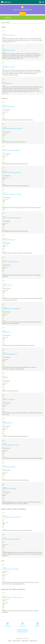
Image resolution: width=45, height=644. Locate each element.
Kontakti (10, 641)
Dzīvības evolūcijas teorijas (9, 50)
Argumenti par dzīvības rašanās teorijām (12, 194)
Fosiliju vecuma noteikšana (8, 399)
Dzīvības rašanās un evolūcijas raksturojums (13, 597)
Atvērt (22, 13)
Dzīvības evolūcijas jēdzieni (9, 107)
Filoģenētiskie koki (6, 332)
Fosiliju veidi (5, 377)
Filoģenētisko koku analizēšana (9, 489)
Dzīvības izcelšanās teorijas (9, 35)
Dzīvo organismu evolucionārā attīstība (11, 517)
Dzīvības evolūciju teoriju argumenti (11, 262)
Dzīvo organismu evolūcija (8, 67)
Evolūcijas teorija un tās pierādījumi (10, 569)
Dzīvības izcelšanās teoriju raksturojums (12, 172)
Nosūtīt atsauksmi (22, 631)
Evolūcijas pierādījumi (7, 83)
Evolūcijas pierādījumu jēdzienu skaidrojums (12, 128)
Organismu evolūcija (7, 285)
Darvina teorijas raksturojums (9, 467)
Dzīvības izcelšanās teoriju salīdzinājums (12, 218)
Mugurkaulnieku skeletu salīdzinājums (11, 309)
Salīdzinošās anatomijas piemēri (10, 354)
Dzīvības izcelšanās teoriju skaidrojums (11, 150)
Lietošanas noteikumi (16, 641)
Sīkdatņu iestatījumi (33, 641)
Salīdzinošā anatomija (7, 423)
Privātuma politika (25, 641)
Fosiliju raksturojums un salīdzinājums (11, 539)
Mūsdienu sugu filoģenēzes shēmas (11, 445)
